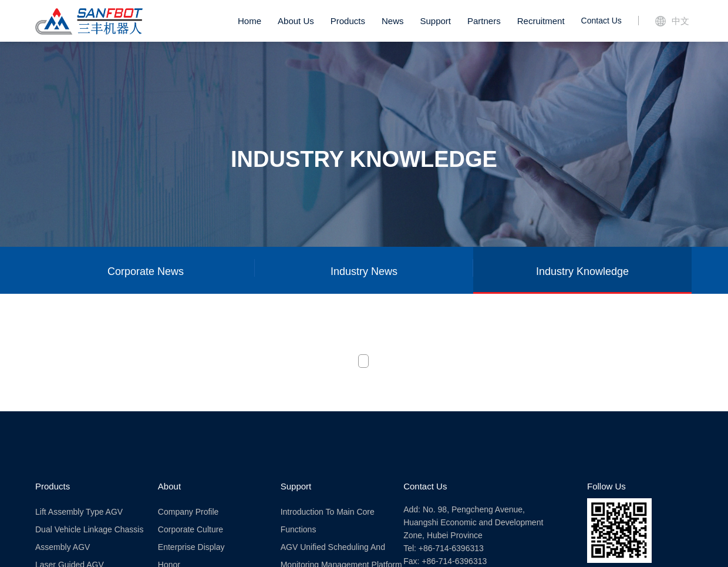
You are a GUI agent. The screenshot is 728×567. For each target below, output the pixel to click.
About (169, 486)
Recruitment (541, 21)
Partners (484, 21)
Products (348, 21)
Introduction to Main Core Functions (328, 521)
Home (250, 21)
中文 (672, 21)
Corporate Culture (191, 529)
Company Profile (188, 512)
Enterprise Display (191, 547)
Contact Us (601, 21)
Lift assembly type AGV (79, 512)
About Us (296, 21)
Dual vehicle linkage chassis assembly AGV (89, 538)
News (393, 21)
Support (435, 21)
